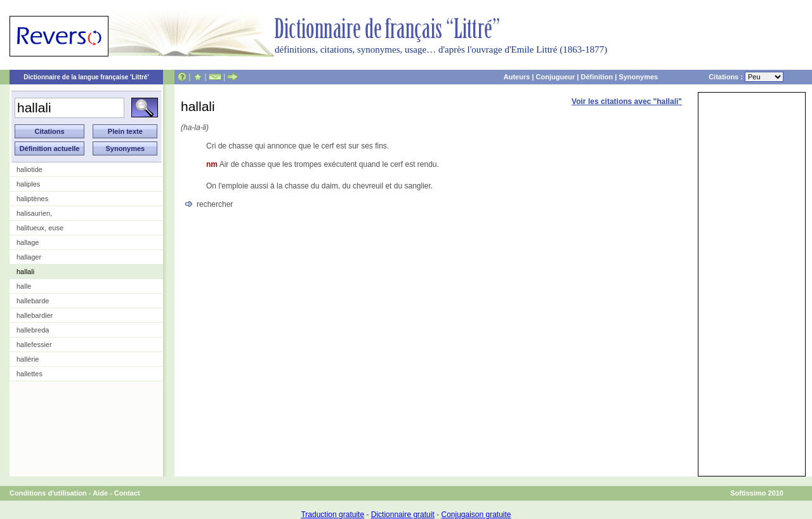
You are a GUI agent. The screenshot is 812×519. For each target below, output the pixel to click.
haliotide (29, 169)
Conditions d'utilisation (48, 493)
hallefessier (34, 345)
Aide (100, 493)
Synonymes (638, 77)
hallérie (28, 359)
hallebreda (33, 330)
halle (24, 286)
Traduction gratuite (332, 515)
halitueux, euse (40, 228)
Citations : (746, 77)
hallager (29, 257)
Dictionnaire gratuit (403, 515)
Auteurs (517, 77)
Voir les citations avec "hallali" (627, 102)
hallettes (29, 374)
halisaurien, (34, 213)
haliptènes (32, 199)
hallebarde (33, 301)
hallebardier (35, 315)
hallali (25, 272)
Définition (597, 77)
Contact (127, 493)
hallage (28, 242)
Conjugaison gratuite (476, 515)
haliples (28, 184)
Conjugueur (556, 77)
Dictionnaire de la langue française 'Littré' (86, 77)
